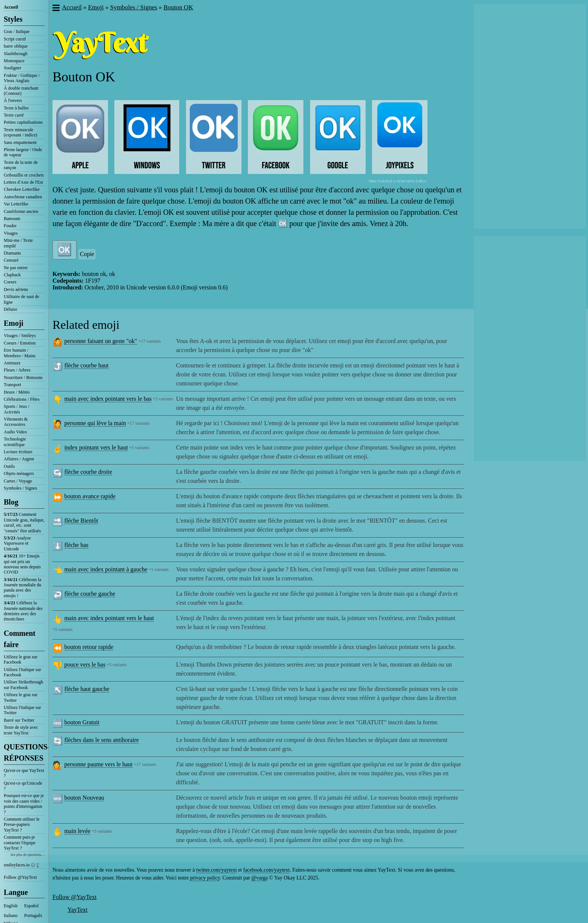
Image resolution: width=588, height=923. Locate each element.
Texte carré (14, 115)
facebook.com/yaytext (266, 870)
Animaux (12, 363)
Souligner (13, 68)
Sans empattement (20, 142)
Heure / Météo (17, 392)
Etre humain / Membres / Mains (20, 353)
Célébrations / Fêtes (22, 399)
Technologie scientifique (15, 442)
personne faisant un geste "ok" (100, 341)
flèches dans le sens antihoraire (101, 740)
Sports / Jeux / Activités (16, 409)
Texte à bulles (16, 108)
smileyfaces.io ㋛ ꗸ (21, 865)
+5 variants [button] (163, 399)
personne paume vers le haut (98, 764)
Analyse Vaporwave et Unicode (17, 543)
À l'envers (13, 100)
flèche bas (76, 545)
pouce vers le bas (85, 665)
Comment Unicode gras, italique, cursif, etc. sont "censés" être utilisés (24, 522)
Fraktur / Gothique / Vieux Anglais (22, 78)
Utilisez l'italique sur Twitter (22, 710)
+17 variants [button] (150, 341)
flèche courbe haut (86, 365)
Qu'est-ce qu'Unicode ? (23, 786)
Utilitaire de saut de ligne (21, 299)
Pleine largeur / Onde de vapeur (23, 152)
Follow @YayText (20, 877)
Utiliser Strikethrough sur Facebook (23, 685)
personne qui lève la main (95, 423)
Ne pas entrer (16, 268)
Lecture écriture (18, 452)
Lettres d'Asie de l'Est (23, 182)
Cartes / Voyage (18, 481)
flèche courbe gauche (90, 594)
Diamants (12, 253)
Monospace (14, 61)
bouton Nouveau (84, 798)
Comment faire (19, 639)
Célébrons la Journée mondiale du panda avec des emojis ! (22, 588)
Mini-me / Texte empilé (18, 243)
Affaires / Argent (19, 459)
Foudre (10, 226)
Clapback (12, 275)
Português (33, 916)
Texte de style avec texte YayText (21, 730)
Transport (12, 385)
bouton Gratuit (82, 722)
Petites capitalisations (23, 122)
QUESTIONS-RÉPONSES (24, 752)
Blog (11, 502)
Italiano (11, 916)
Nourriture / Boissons (23, 378)
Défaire (10, 309)
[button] (56, 9)
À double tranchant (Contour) (21, 91)
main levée (77, 831)
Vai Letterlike (16, 204)
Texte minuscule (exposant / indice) (20, 132)
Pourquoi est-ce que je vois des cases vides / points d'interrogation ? (24, 804)
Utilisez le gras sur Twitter (21, 697)
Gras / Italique (17, 31)
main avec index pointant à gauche (106, 569)
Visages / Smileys (20, 336)
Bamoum (12, 219)
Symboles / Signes (20, 488)
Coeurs (10, 282)
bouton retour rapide (89, 647)
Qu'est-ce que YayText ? (24, 773)
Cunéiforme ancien (21, 211)
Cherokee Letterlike (22, 189)
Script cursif (15, 39)
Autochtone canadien (23, 197)
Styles (13, 19)
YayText (77, 910)
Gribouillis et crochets (24, 175)
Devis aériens (16, 289)
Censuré (11, 260)
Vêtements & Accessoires (16, 422)
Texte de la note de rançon (21, 165)
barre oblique (16, 46)
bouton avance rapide (90, 496)
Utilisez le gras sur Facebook (21, 659)
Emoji (13, 323)
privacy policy (205, 878)
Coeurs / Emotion (20, 343)
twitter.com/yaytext (216, 870)
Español (32, 906)
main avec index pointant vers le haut (109, 618)
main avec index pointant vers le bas (108, 399)
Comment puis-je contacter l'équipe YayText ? (19, 843)
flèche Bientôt (81, 521)
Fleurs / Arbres (17, 370)
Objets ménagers (19, 473)
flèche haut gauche (87, 689)
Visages (11, 233)
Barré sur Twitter (19, 720)
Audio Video (15, 432)
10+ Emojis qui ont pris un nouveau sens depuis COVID (22, 564)
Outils (9, 466)
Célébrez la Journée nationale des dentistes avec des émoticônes (23, 611)
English (11, 906)
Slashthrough (16, 54)
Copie (87, 254)
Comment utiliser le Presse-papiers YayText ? (22, 825)
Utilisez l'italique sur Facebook (22, 672)
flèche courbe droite (88, 472)
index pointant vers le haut (96, 447)
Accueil (11, 7)
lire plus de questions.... (28, 855)
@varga (259, 878)
